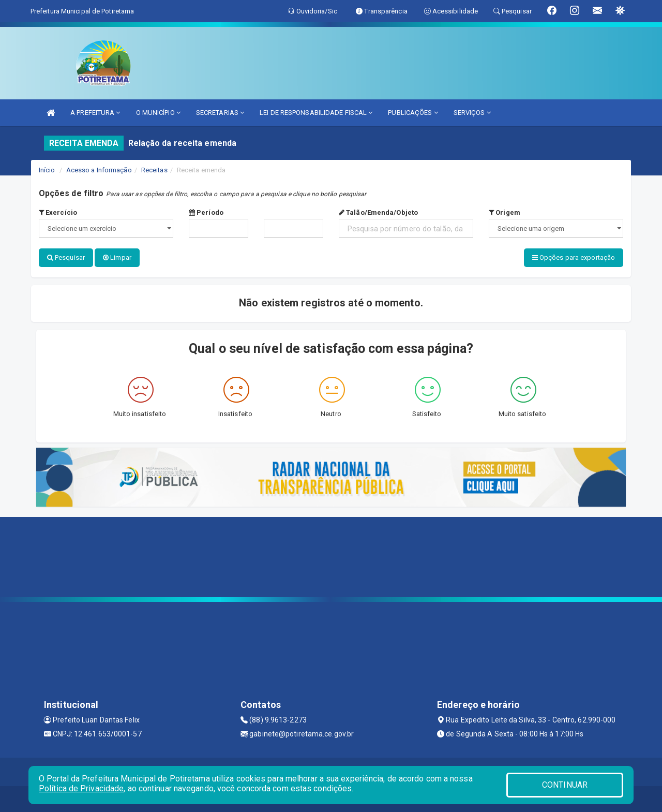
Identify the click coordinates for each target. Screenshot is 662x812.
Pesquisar (66, 257)
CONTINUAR (565, 785)
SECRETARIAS (220, 113)
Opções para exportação (574, 257)
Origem (505, 212)
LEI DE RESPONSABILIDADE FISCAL (316, 113)
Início (47, 170)
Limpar (117, 257)
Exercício (58, 212)
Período (206, 212)
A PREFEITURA (95, 113)
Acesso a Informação (99, 170)
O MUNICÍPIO (158, 113)
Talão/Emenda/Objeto (378, 212)
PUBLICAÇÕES (413, 113)
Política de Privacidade (81, 788)
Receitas (154, 170)
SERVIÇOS (472, 113)
